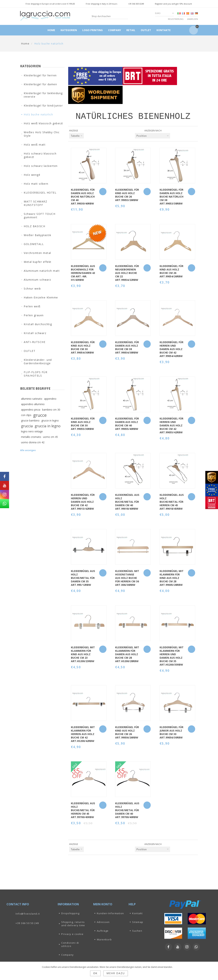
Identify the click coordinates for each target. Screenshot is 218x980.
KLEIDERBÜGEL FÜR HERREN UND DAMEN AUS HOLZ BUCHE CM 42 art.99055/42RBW (171, 425)
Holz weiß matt (35, 145)
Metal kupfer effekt (38, 262)
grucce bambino (30, 420)
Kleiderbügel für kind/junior (43, 106)
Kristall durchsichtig (38, 324)
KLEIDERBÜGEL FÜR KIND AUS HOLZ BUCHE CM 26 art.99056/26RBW (127, 732)
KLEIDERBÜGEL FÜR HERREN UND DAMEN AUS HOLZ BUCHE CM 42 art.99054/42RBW (171, 349)
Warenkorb (104, 939)
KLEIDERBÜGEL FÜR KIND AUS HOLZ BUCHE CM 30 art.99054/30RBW (83, 347)
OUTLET (30, 351)
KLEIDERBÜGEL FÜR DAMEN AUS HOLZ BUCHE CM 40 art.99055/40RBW (127, 424)
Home (25, 44)
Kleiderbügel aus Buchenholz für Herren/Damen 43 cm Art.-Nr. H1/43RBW (83, 273)
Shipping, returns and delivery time (73, 924)
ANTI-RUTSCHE (35, 342)
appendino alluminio (33, 404)
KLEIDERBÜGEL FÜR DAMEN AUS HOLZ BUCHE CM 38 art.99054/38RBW (127, 347)
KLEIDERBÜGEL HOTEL (40, 193)
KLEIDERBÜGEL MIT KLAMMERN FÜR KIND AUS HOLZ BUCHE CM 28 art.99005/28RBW (172, 578)
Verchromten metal (37, 253)
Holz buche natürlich (38, 114)
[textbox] (106, 16)
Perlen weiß (32, 306)
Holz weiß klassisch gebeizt (43, 123)
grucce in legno (50, 420)
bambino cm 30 (51, 410)
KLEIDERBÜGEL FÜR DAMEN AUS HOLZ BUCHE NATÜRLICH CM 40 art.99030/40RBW (83, 197)
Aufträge (103, 931)
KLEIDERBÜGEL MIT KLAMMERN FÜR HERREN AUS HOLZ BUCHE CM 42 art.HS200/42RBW (83, 734)
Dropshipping (70, 913)
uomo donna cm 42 (33, 442)
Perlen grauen (34, 315)
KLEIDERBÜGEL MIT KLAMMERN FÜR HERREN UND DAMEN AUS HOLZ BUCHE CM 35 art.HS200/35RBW (172, 656)
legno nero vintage (32, 431)
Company (68, 955)
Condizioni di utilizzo (70, 944)
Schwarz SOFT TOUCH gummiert (40, 216)
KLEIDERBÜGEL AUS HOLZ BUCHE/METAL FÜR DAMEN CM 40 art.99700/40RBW (127, 810)
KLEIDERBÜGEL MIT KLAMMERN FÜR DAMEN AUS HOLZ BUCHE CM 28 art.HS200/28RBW (127, 654)
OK (95, 973)
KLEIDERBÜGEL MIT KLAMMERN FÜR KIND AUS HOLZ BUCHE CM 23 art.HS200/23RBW (83, 654)
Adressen (103, 922)
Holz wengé (32, 175)
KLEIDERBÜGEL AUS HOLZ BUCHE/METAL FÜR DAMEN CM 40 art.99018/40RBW (127, 502)
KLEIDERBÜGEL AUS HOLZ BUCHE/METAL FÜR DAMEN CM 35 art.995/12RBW (83, 578)
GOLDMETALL (34, 244)
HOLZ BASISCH (34, 226)
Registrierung (176, 19)
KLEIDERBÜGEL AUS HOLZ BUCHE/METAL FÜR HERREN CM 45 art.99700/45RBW (83, 810)
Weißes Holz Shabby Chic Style (42, 134)
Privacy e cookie (72, 934)
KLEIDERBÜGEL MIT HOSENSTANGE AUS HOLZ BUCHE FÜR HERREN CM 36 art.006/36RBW (127, 578)
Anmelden (193, 19)
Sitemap (138, 922)
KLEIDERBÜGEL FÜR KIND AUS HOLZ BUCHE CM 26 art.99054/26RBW (171, 271)
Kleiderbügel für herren (40, 75)
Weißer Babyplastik (37, 235)
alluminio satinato (32, 399)
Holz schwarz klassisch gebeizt (40, 155)
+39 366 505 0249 (136, 4)
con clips (26, 415)
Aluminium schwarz (37, 280)
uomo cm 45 (50, 437)
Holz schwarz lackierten (41, 166)
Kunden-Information (110, 913)
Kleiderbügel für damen (40, 84)
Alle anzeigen (28, 450)
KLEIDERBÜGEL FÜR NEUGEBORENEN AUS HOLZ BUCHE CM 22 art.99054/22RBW (127, 273)
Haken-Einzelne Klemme (41, 297)
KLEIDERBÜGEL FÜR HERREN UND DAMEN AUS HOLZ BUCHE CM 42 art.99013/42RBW (83, 502)
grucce (40, 415)
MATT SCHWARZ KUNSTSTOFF (35, 203)
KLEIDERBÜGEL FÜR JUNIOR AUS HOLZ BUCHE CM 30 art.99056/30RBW (171, 732)
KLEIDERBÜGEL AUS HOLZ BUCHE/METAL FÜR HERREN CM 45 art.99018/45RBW (172, 502)
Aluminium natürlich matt (42, 271)
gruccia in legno (48, 426)
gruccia (27, 426)
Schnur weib (32, 289)
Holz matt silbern (36, 184)
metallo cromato (31, 437)
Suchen (137, 931)
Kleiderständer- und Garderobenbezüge (38, 362)
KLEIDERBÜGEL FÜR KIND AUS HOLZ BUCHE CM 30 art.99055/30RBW (83, 424)
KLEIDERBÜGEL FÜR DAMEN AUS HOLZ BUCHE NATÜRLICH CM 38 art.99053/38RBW (171, 197)
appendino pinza (31, 410)
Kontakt (137, 913)
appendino (50, 399)
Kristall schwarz (35, 333)
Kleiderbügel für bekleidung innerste (43, 95)
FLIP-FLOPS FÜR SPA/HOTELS (36, 374)
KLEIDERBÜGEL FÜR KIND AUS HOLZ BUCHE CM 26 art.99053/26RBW (127, 195)
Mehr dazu (116, 973)
